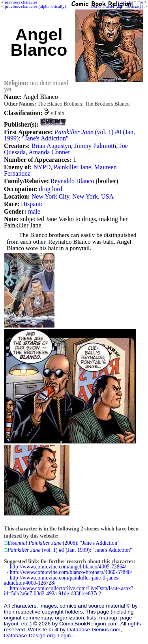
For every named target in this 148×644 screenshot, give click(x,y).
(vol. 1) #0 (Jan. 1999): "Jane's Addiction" (69, 135)
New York (85, 196)
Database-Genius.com (94, 630)
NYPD (42, 167)
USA (107, 196)
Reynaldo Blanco (72, 181)
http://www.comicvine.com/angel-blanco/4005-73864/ (68, 567)
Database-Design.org (29, 635)
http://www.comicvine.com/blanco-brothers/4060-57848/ (71, 572)
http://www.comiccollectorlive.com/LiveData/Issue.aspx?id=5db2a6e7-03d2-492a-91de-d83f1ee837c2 (69, 591)
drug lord (50, 189)
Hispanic (32, 204)
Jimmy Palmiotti (95, 146)
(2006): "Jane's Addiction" (64, 543)
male (34, 211)
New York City (50, 196)
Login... (67, 635)
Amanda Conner (49, 152)
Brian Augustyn (51, 146)
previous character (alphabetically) (35, 6)
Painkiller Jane (72, 167)
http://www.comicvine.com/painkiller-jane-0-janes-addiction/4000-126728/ (62, 581)
